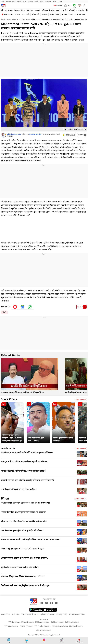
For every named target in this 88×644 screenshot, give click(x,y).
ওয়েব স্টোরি (26, 15)
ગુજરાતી (30, 1)
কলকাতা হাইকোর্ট (55, 15)
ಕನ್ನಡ (14, 1)
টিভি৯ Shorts (8, 15)
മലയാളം (48, 1)
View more (81, 400)
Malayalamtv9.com (60, 626)
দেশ (62, 10)
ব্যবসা (58, 10)
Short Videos (9, 399)
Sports (15, 19)
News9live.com (28, 622)
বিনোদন (52, 10)
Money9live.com (76, 626)
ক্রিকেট (4, 312)
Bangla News (6, 19)
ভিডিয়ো (5, 499)
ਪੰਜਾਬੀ (36, 1)
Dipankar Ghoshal (35, 134)
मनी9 (54, 1)
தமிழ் (42, 1)
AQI (69, 5)
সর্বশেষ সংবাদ (8, 448)
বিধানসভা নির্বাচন (20, 10)
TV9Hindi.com (14, 622)
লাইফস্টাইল (73, 10)
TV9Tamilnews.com (43, 626)
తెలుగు (19, 1)
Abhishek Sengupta (14, 134)
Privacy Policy (62, 614)
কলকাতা (38, 10)
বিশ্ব (66, 10)
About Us (15, 614)
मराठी (25, 1)
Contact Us (6, 614)
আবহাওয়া (44, 15)
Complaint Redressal (46, 614)
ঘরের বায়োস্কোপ (80, 15)
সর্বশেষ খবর (9, 10)
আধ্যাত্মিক (81, 10)
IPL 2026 (30, 10)
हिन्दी (3, 1)
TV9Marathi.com (72, 622)
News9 (8, 1)
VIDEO (17, 15)
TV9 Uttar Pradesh (44, 630)
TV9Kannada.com (42, 622)
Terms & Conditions (77, 614)
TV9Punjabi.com (26, 626)
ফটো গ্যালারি (35, 15)
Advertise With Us (28, 614)
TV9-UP (60, 1)
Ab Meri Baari (67, 15)
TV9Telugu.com (57, 622)
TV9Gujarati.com (11, 626)
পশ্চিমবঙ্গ (45, 10)
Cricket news (25, 19)
